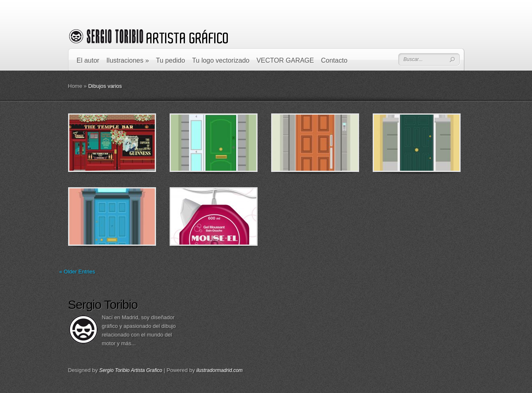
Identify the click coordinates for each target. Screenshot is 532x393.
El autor (88, 60)
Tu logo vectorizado (221, 60)
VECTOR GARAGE (285, 60)
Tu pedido (171, 60)
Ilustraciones (128, 60)
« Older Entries (77, 272)
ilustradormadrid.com (220, 370)
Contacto (334, 60)
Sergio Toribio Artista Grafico (131, 370)
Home (75, 86)
